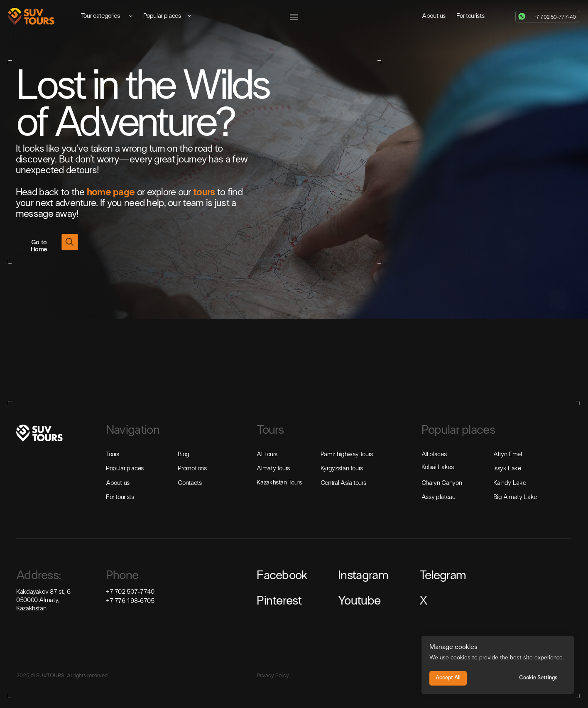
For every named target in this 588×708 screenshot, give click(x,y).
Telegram (443, 576)
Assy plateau (439, 497)
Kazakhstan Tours (279, 483)
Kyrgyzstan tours (342, 469)
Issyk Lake (507, 469)
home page (111, 192)
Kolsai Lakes (438, 467)
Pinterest (279, 601)
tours (204, 192)
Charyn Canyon (442, 483)
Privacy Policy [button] (273, 676)
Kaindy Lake (510, 483)
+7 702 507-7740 (130, 592)
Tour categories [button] (100, 16)
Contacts (190, 483)
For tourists (470, 16)
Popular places (125, 469)
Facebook (282, 576)
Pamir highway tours (347, 455)
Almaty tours (273, 469)
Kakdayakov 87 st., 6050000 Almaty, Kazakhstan (43, 600)
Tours (113, 455)
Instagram (363, 576)
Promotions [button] (192, 469)
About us (434, 16)
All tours (267, 455)
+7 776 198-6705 (130, 601)
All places (434, 455)
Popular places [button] (162, 16)
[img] (31, 16)
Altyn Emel (507, 455)
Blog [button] (184, 455)
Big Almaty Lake (515, 497)
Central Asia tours (343, 483)
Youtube (359, 601)
